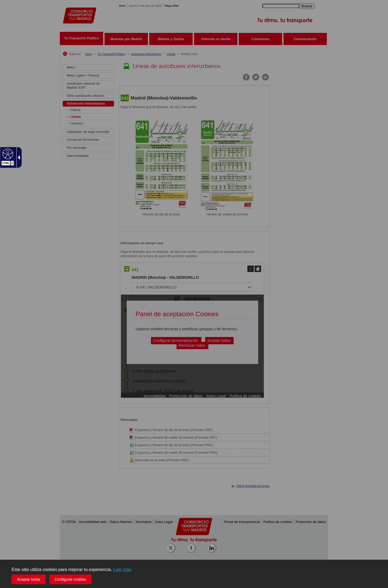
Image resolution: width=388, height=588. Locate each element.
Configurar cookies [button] (70, 579)
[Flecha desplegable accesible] (18, 157)
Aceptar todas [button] (29, 579)
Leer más (122, 570)
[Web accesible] (7, 154)
